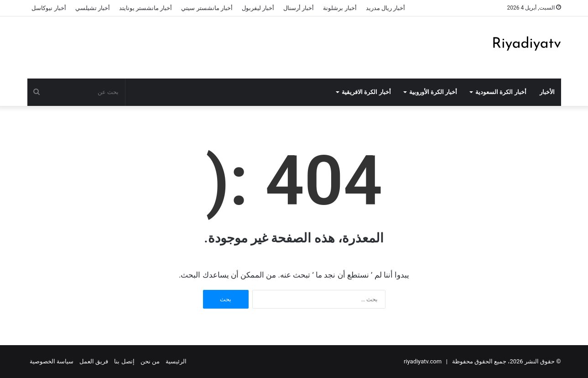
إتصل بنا (124, 361)
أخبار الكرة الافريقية (366, 92)
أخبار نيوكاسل (49, 8)
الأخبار (547, 92)
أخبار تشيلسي (93, 8)
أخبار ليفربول (258, 8)
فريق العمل (94, 361)
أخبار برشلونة (340, 8)
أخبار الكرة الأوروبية (433, 92)
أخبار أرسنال (299, 8)
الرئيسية (176, 361)
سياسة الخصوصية (52, 361)
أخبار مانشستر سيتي (207, 8)
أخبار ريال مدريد (385, 8)
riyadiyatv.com (423, 361)
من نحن (150, 361)
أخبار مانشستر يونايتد (146, 8)
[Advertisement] (203, 46)
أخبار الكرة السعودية (501, 92)
